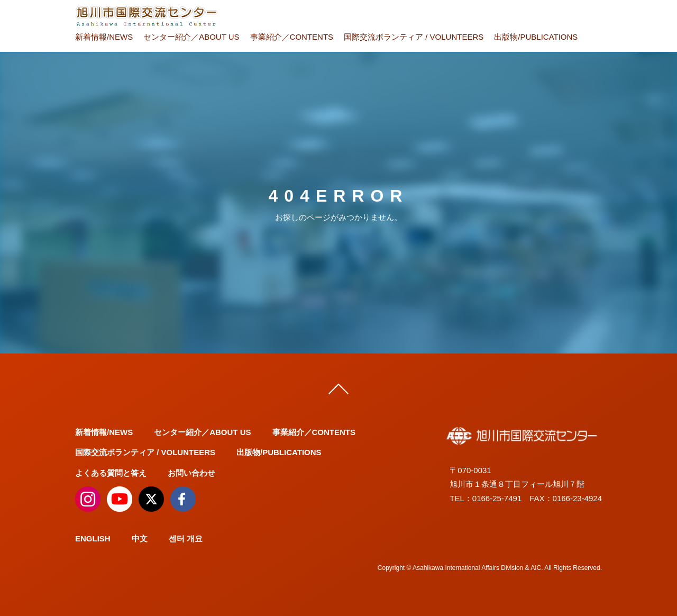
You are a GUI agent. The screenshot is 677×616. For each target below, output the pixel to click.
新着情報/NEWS (104, 37)
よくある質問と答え (111, 473)
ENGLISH (93, 538)
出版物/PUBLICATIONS (536, 37)
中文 (140, 538)
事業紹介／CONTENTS (292, 37)
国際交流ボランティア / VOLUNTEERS (414, 37)
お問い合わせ (191, 473)
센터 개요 (186, 538)
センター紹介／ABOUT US (191, 37)
